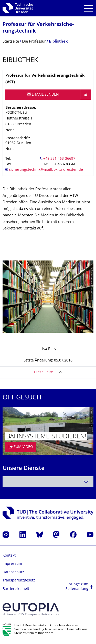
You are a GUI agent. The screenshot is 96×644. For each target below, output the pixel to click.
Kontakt (9, 556)
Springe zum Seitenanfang (77, 587)
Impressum (12, 564)
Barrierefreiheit (16, 589)
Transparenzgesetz (19, 581)
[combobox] (48, 482)
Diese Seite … (45, 372)
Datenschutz (13, 572)
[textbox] (48, 482)
